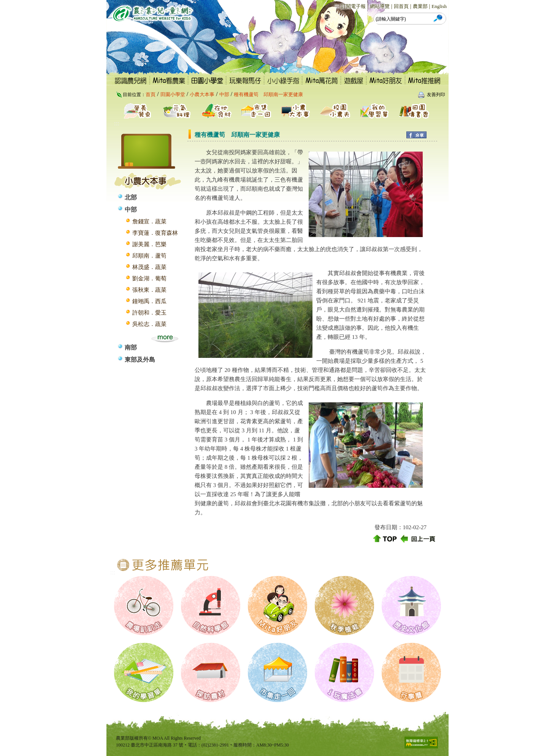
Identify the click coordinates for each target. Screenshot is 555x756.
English (439, 6)
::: (337, 6)
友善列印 (436, 95)
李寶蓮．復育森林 (155, 233)
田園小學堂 (173, 94)
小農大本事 (202, 94)
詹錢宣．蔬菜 (149, 221)
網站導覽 (380, 6)
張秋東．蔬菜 (149, 290)
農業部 (420, 6)
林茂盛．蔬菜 (149, 267)
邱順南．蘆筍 (149, 256)
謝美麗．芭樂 (149, 244)
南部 (131, 347)
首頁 (151, 94)
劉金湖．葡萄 (149, 278)
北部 (131, 197)
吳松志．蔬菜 (149, 324)
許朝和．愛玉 (149, 313)
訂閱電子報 (353, 6)
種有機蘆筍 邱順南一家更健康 (268, 94)
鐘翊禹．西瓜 (149, 301)
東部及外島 (140, 360)
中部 (224, 94)
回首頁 (401, 6)
